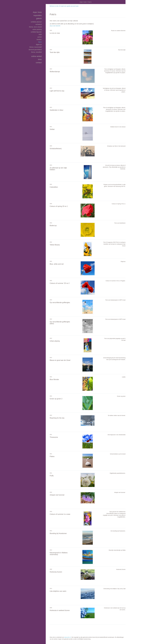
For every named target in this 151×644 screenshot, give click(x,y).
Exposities (38, 15)
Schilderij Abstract (36, 22)
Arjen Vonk (83, 2)
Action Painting (37, 29)
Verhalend (39, 24)
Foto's (40, 42)
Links (40, 59)
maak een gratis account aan (69, 6)
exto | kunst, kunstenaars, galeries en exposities (51, 2)
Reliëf (40, 34)
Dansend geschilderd (35, 50)
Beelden (39, 39)
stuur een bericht (55, 26)
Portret (40, 37)
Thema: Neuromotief (36, 47)
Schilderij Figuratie (36, 32)
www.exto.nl (67, 637)
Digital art (39, 45)
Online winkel (36, 56)
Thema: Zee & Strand (35, 27)
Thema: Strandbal (36, 52)
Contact (39, 63)
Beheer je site (54, 6)
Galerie (39, 18)
